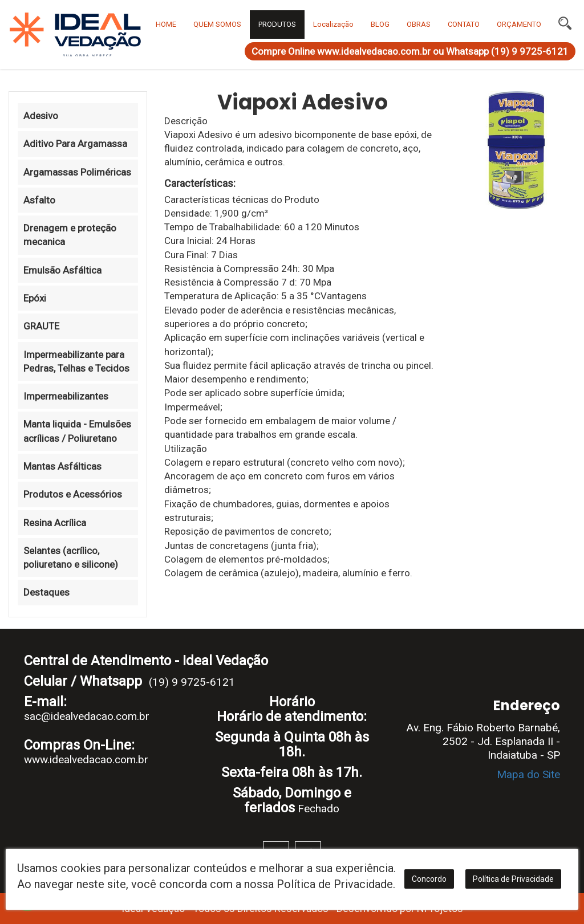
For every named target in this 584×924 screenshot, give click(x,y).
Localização (333, 24)
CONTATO (464, 24)
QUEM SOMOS (217, 24)
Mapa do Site (528, 774)
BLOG (380, 24)
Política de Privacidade (513, 879)
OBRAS (419, 24)
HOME (166, 24)
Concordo (429, 879)
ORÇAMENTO (519, 24)
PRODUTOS (277, 24)
